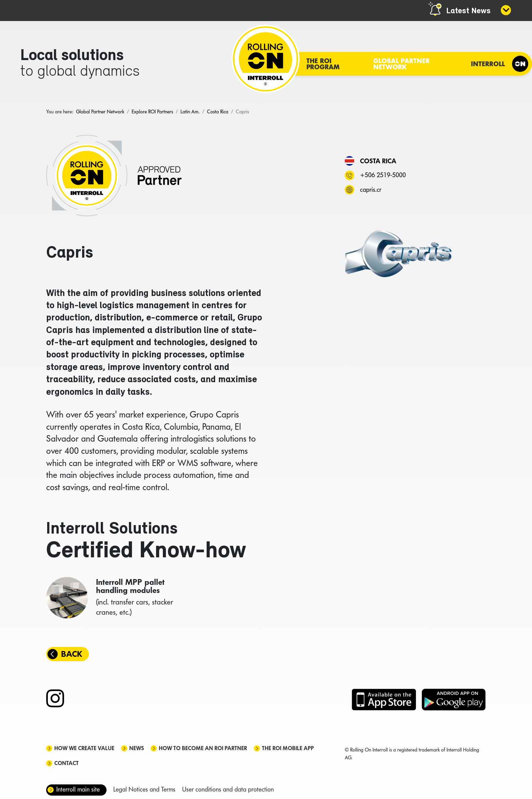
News (137, 748)
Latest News (468, 11)
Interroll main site (78, 789)
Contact (66, 763)
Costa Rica (378, 161)
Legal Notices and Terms (144, 789)
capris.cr (371, 190)
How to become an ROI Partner (203, 748)
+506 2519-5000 (383, 175)
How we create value (84, 748)
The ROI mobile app (288, 748)
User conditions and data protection (228, 789)
